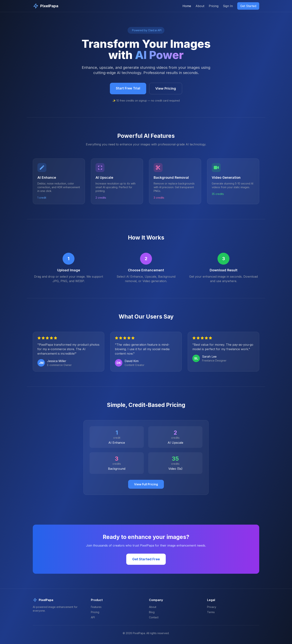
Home (187, 6)
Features (96, 607)
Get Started (248, 6)
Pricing (214, 6)
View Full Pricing (146, 484)
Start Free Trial (128, 88)
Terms (211, 612)
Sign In (228, 6)
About (200, 6)
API (93, 617)
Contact (154, 617)
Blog (152, 612)
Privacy (212, 607)
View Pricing (166, 88)
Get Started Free (146, 559)
